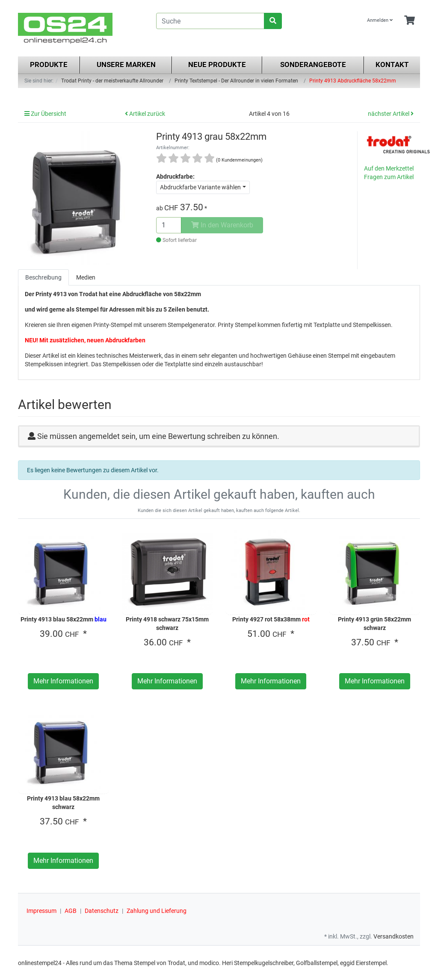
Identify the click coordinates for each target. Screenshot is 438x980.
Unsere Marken (126, 65)
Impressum (41, 911)
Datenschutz (102, 911)
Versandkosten (394, 936)
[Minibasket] (410, 21)
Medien (86, 277)
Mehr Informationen (63, 681)
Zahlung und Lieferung (157, 911)
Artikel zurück (145, 114)
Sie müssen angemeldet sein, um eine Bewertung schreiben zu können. (158, 436)
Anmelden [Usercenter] (380, 20)
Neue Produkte (217, 65)
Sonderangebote (313, 65)
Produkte (49, 65)
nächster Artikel (391, 114)
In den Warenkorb (222, 225)
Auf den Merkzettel (389, 168)
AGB (71, 911)
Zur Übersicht (45, 114)
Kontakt (392, 65)
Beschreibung (43, 277)
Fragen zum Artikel (389, 177)
